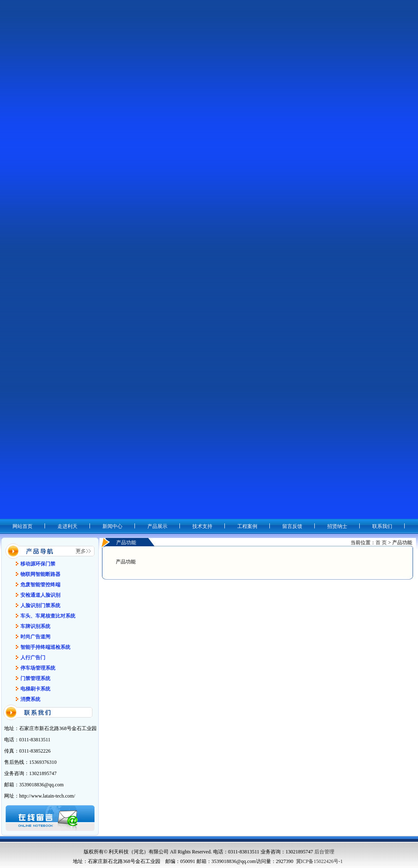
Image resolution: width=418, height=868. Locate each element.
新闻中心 (112, 526)
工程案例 (247, 526)
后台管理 (324, 852)
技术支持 (202, 526)
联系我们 (382, 526)
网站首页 (22, 526)
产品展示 (157, 526)
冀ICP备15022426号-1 (320, 861)
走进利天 (67, 526)
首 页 (381, 543)
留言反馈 (292, 526)
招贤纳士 (337, 526)
